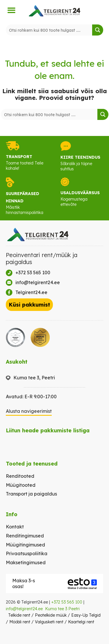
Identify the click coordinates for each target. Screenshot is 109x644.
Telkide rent (19, 615)
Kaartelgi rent (81, 622)
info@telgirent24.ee (24, 609)
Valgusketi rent (49, 622)
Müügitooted (21, 485)
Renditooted (20, 476)
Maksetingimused (26, 562)
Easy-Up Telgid (86, 615)
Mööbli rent (20, 622)
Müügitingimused (25, 545)
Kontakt (15, 527)
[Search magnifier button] (98, 30)
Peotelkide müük (51, 615)
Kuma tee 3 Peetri (62, 609)
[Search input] (49, 30)
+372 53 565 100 (67, 602)
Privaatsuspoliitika (27, 553)
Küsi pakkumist (29, 305)
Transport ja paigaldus (31, 494)
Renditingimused (25, 536)
